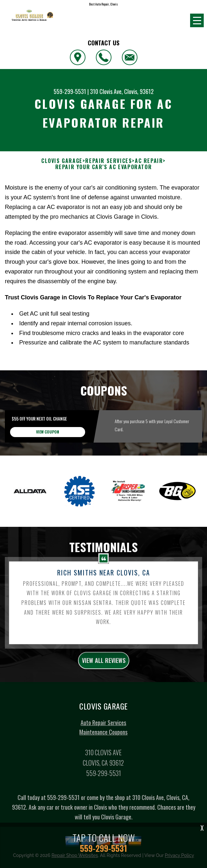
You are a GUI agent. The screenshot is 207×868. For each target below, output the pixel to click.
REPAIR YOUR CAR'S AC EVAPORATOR (104, 167)
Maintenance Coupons (103, 762)
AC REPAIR (149, 161)
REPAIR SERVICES (109, 161)
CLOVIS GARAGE (62, 161)
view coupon (48, 462)
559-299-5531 (70, 91)
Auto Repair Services (103, 752)
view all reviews (104, 690)
